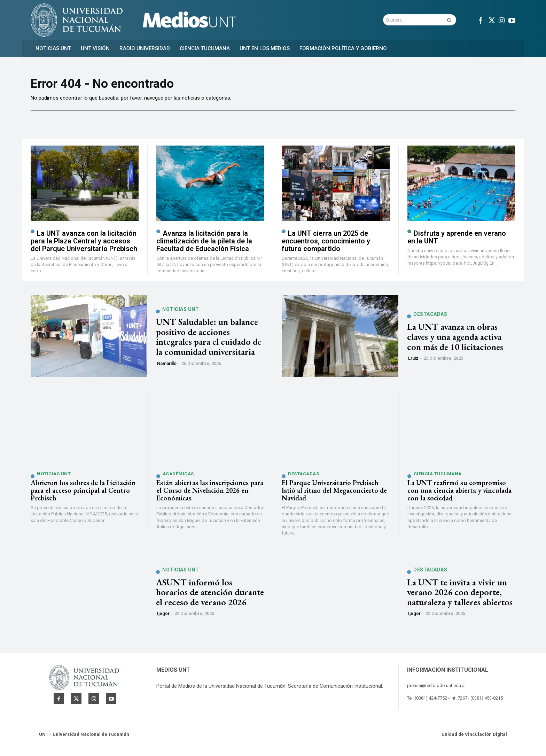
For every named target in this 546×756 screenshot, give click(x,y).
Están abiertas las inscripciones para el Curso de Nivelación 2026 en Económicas (210, 493)
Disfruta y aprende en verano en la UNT (457, 239)
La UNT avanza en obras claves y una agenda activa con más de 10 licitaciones (455, 339)
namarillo (167, 365)
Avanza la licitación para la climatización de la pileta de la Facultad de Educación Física (204, 243)
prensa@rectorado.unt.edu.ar (436, 688)
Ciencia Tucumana (438, 476)
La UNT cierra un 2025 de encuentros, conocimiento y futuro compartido (326, 243)
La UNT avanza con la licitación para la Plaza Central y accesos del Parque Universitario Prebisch (84, 243)
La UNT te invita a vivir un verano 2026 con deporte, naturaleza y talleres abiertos (460, 594)
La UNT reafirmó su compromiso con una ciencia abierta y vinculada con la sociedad (459, 493)
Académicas (178, 476)
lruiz (413, 361)
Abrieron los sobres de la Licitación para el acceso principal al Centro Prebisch (83, 493)
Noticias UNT (181, 312)
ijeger (163, 616)
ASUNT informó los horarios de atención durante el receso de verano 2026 (210, 594)
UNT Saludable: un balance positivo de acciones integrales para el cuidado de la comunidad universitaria (209, 339)
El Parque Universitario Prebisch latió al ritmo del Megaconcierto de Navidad (334, 493)
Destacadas (430, 317)
